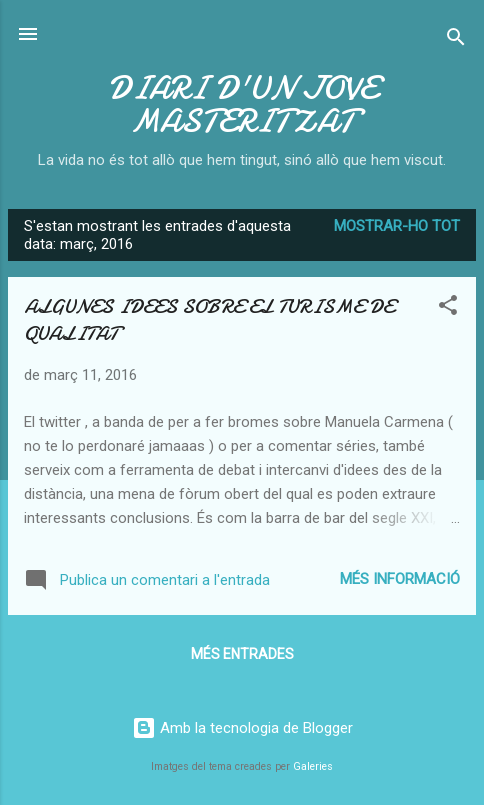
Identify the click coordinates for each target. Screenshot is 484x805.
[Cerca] (456, 40)
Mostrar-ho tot (397, 226)
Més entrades (242, 654)
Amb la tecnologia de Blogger (242, 728)
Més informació (400, 579)
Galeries (313, 766)
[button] (448, 308)
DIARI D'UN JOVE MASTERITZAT (242, 105)
